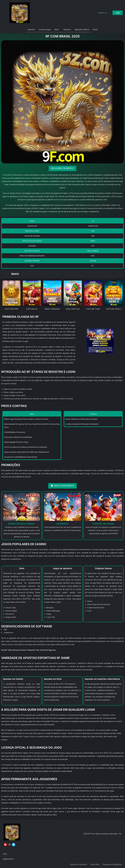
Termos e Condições (79, 864)
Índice (15, 274)
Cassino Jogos (45, 29)
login (5, 629)
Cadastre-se (8, 632)
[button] (62, 274)
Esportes (67, 29)
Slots (57, 29)
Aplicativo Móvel (82, 29)
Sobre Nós (95, 864)
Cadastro (31, 29)
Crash (95, 29)
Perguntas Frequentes (112, 864)
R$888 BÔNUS (8, 859)
